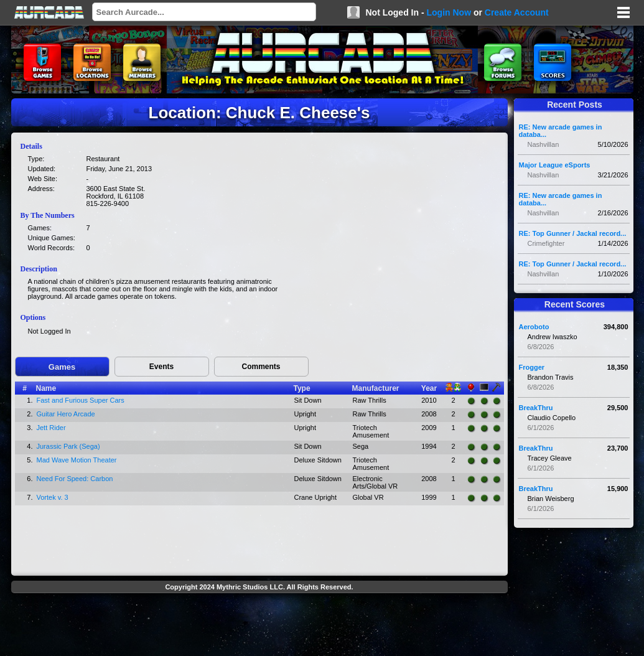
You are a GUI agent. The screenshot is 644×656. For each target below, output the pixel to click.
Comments (261, 367)
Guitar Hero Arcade (66, 414)
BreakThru (536, 408)
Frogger (532, 367)
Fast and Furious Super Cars (81, 400)
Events (161, 367)
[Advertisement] (259, 626)
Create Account (517, 12)
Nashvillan (544, 144)
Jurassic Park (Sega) (68, 446)
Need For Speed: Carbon (75, 479)
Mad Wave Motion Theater (77, 460)
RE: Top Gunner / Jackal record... (573, 233)
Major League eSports (555, 165)
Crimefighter (546, 243)
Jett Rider (51, 428)
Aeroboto (534, 327)
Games (62, 367)
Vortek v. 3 (53, 497)
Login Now (449, 12)
